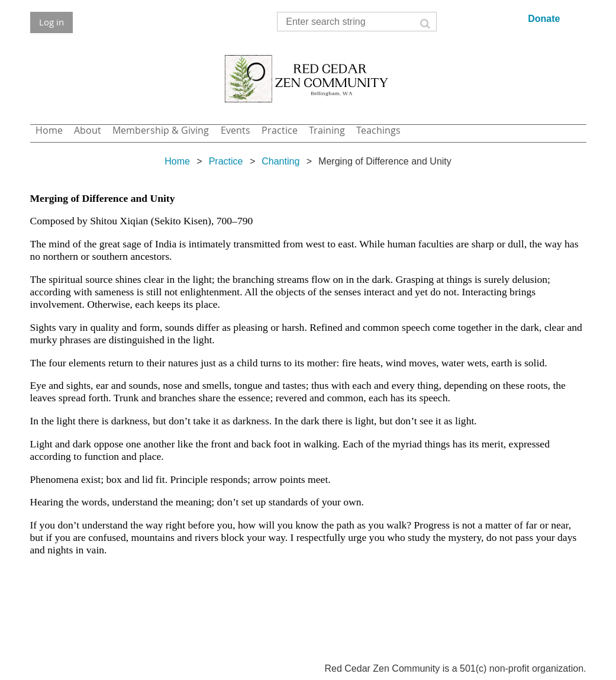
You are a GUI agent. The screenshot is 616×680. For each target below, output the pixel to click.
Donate (544, 19)
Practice (226, 161)
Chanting (280, 161)
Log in (51, 22)
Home (177, 161)
